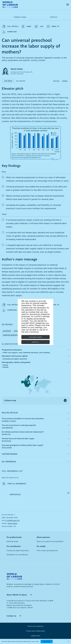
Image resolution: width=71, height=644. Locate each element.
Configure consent (35, 337)
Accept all (36, 342)
